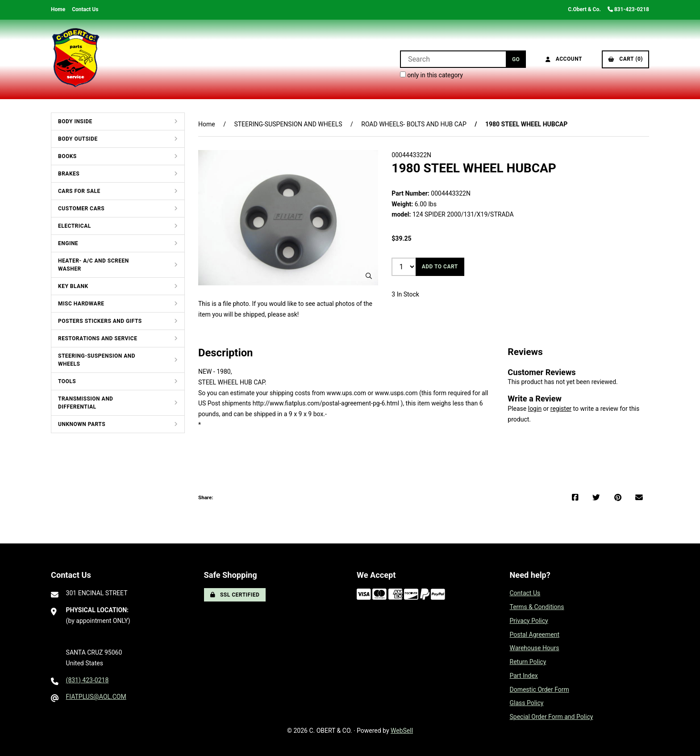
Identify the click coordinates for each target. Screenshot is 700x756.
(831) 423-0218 (87, 680)
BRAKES (69, 174)
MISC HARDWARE (81, 304)
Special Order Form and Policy (552, 717)
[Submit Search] (516, 59)
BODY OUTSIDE (78, 139)
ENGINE (68, 243)
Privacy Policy (529, 621)
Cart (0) (625, 59)
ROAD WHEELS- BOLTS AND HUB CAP (414, 124)
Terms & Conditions (537, 607)
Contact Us (85, 9)
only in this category (431, 75)
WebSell (402, 731)
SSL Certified (235, 595)
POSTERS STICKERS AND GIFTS (100, 321)
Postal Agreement (535, 635)
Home (58, 9)
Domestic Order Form (540, 689)
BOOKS (67, 156)
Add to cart (440, 267)
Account (564, 59)
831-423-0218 (628, 9)
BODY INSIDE (75, 121)
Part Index (524, 676)
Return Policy (528, 662)
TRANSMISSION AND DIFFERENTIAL (85, 403)
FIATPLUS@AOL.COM (96, 697)
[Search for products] (453, 59)
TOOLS (67, 381)
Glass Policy (527, 703)
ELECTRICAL (75, 226)
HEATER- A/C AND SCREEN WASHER (94, 265)
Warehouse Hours (535, 648)
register (561, 409)
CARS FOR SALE (79, 191)
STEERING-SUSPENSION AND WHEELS (97, 360)
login (535, 409)
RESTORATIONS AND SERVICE (98, 338)
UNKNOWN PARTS (82, 424)
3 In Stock (405, 294)
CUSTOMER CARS (81, 209)
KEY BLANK (73, 286)
